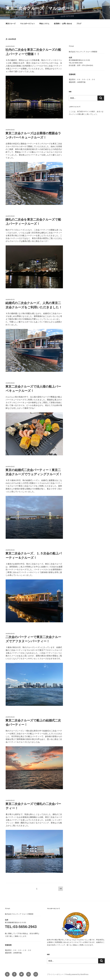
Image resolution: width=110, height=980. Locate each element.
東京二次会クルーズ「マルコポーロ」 (42, 8)
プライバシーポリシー (55, 974)
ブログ (79, 24)
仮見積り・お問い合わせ (63, 24)
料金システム (44, 24)
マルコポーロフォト (27, 24)
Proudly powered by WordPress (77, 974)
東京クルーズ (11, 24)
